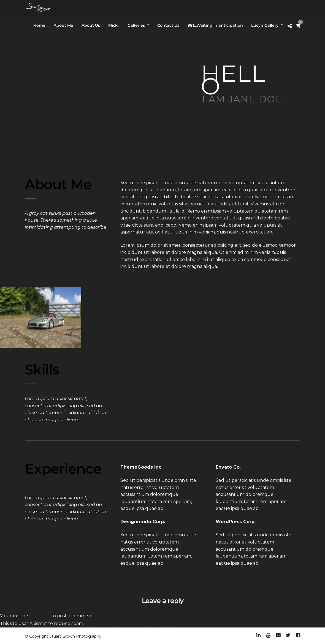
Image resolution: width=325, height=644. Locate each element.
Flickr (114, 25)
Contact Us (168, 25)
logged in (40, 616)
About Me (63, 25)
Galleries (136, 25)
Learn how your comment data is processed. (134, 623)
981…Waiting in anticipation (215, 25)
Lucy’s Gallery (265, 25)
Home (39, 25)
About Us (91, 25)
